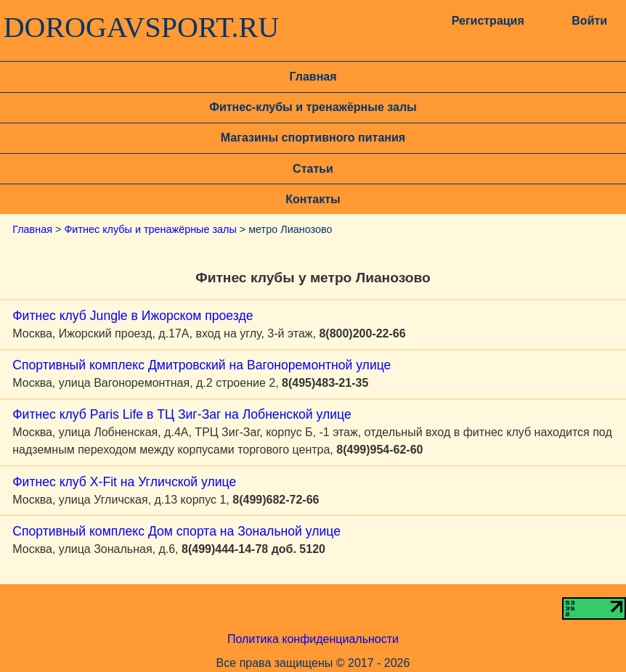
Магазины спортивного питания (313, 138)
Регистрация (488, 21)
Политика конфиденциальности (313, 639)
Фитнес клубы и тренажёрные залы (150, 229)
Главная (313, 77)
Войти (589, 21)
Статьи (313, 169)
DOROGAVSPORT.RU (142, 28)
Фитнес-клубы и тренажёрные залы (313, 107)
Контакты (313, 199)
